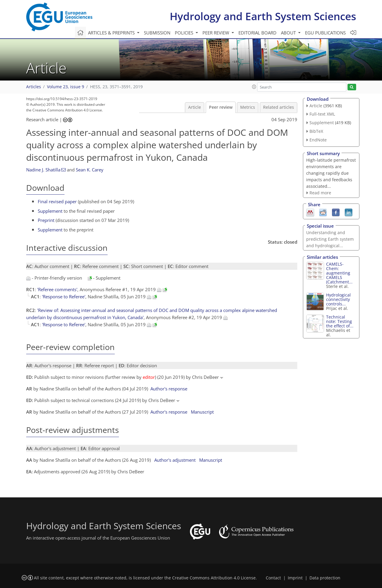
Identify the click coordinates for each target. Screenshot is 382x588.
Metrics (248, 107)
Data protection (325, 578)
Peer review (221, 107)
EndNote (318, 140)
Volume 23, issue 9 (66, 87)
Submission (157, 33)
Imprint (295, 578)
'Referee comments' (57, 289)
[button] (254, 87)
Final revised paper (57, 201)
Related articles (279, 107)
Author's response (169, 389)
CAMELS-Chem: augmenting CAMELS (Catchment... (339, 273)
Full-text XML (322, 114)
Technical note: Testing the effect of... (340, 321)
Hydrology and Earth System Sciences (263, 16)
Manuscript (202, 412)
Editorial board (257, 33)
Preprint (46, 220)
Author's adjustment (175, 460)
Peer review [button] (216, 33)
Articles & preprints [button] (112, 33)
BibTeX (316, 131)
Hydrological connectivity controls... (338, 299)
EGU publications (325, 33)
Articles (34, 87)
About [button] (289, 33)
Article (195, 107)
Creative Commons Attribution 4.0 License (214, 578)
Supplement (50, 211)
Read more (320, 193)
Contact (273, 578)
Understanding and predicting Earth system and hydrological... (330, 239)
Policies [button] (185, 33)
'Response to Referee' (64, 297)
